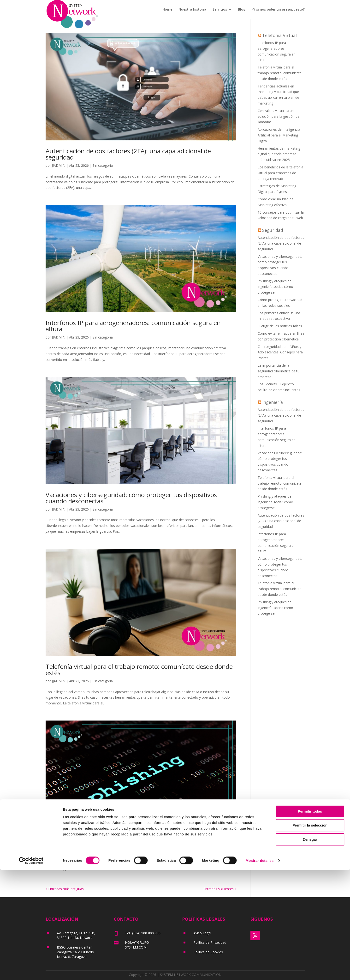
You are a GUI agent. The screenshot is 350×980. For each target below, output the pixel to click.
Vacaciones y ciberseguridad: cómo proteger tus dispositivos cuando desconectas (131, 498)
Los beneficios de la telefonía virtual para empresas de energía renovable (280, 173)
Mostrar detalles (260, 971)
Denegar (310, 949)
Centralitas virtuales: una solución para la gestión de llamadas (279, 116)
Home (167, 10)
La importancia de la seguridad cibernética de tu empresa (279, 371)
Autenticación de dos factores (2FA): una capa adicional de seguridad (128, 154)
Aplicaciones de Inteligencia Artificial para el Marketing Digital (279, 135)
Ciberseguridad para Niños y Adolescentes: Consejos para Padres (280, 352)
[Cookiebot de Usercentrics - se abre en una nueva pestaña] (31, 971)
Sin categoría (103, 165)
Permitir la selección (310, 935)
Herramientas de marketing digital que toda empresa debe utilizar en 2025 (279, 154)
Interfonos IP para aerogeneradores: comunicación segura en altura (133, 326)
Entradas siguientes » (220, 889)
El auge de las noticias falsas (280, 326)
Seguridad (273, 230)
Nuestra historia (192, 10)
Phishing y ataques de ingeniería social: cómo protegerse (126, 838)
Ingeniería (273, 402)
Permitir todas (310, 921)
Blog (242, 10)
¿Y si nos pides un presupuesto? (278, 10)
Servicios (220, 10)
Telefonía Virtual (279, 35)
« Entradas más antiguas (65, 889)
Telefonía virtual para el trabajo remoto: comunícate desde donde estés (139, 670)
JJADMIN (59, 165)
